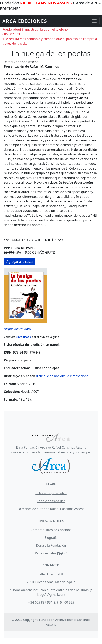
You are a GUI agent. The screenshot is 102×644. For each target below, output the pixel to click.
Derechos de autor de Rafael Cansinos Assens (51, 509)
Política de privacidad (51, 493)
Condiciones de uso (51, 501)
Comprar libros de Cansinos (51, 530)
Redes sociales (46, 553)
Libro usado (24, 337)
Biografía (51, 538)
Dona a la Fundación (51, 545)
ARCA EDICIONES (25, 21)
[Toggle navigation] (94, 21)
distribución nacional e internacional (63, 376)
